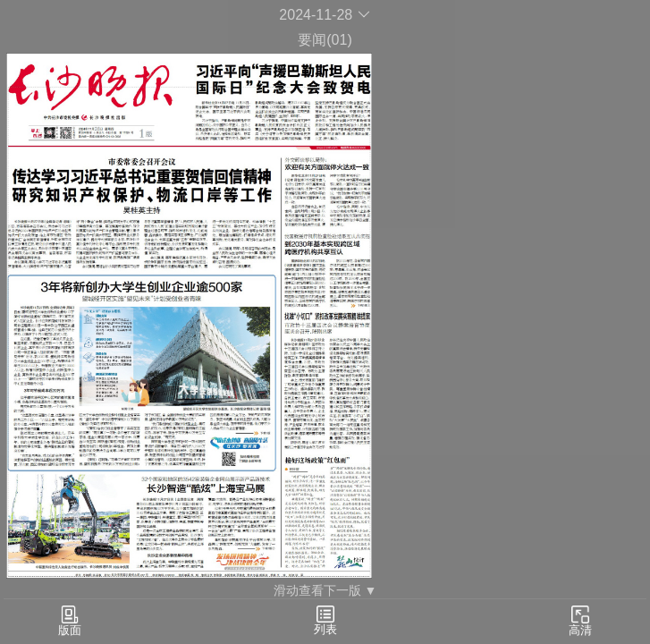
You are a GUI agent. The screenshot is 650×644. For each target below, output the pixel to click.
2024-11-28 (325, 15)
